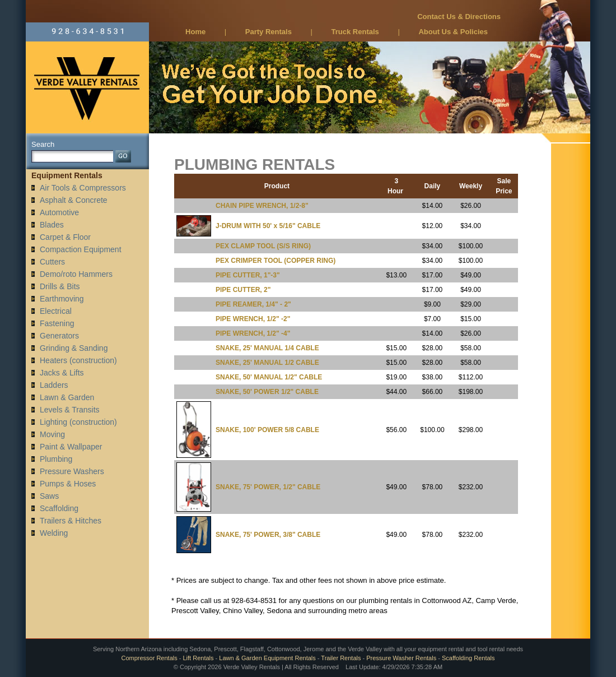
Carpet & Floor (65, 237)
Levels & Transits (70, 410)
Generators (59, 336)
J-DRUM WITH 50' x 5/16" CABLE (268, 226)
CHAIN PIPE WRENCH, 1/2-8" (262, 206)
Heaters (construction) (78, 360)
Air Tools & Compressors (83, 188)
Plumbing (56, 459)
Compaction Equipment (81, 249)
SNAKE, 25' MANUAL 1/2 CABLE (267, 363)
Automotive (59, 212)
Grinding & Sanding (74, 348)
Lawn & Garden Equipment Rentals (267, 658)
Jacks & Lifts (62, 373)
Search (43, 144)
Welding (54, 533)
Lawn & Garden (67, 397)
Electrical (56, 311)
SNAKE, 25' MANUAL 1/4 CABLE (267, 348)
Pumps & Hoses (68, 484)
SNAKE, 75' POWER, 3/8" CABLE (268, 535)
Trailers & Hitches (71, 521)
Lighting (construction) (78, 422)
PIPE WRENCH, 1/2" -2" (253, 319)
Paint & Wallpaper (71, 447)
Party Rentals (269, 32)
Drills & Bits (60, 286)
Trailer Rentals (341, 658)
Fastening (57, 323)
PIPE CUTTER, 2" (243, 290)
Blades (52, 225)
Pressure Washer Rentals (401, 658)
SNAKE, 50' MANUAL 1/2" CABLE (269, 377)
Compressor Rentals (149, 658)
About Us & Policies (453, 32)
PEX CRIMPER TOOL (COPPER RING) (276, 261)
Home (195, 32)
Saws (49, 496)
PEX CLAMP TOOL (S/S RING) (263, 246)
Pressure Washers (72, 471)
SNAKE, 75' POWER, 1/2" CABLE (268, 487)
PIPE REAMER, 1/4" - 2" (253, 304)
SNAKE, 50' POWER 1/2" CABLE (267, 392)
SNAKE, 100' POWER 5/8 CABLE (267, 430)
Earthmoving (62, 299)
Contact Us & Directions (459, 17)
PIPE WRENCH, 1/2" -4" (253, 333)
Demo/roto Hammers (76, 274)
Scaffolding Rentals (468, 658)
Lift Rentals (199, 658)
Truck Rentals (355, 32)
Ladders (54, 385)
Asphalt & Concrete (74, 200)
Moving (52, 434)
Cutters (52, 262)
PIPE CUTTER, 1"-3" (248, 275)
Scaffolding (59, 508)
